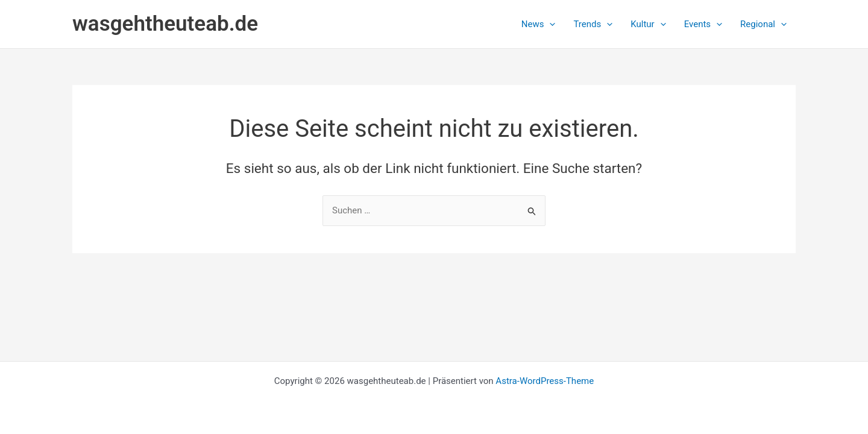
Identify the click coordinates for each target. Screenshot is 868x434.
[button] (539, 24)
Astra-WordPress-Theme (545, 381)
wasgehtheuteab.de (165, 24)
